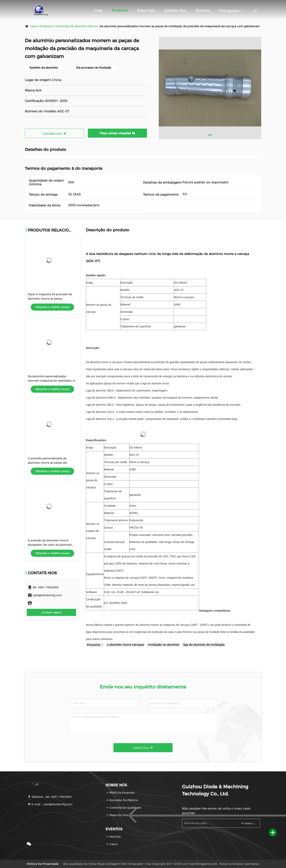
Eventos (203, 10)
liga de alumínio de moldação (204, 645)
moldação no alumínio (164, 645)
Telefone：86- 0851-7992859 (50, 797)
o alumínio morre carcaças (125, 645)
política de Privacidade (43, 864)
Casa (98, 10)
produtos (46, 26)
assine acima (249, 823)
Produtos (120, 10)
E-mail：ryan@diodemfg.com (50, 804)
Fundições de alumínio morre (76, 26)
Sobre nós (146, 10)
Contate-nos (175, 10)
